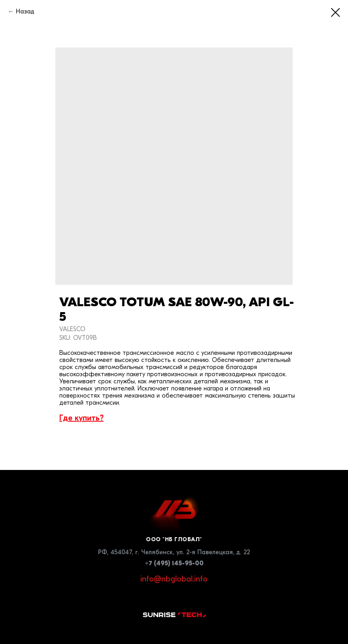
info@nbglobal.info (174, 579)
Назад (25, 11)
